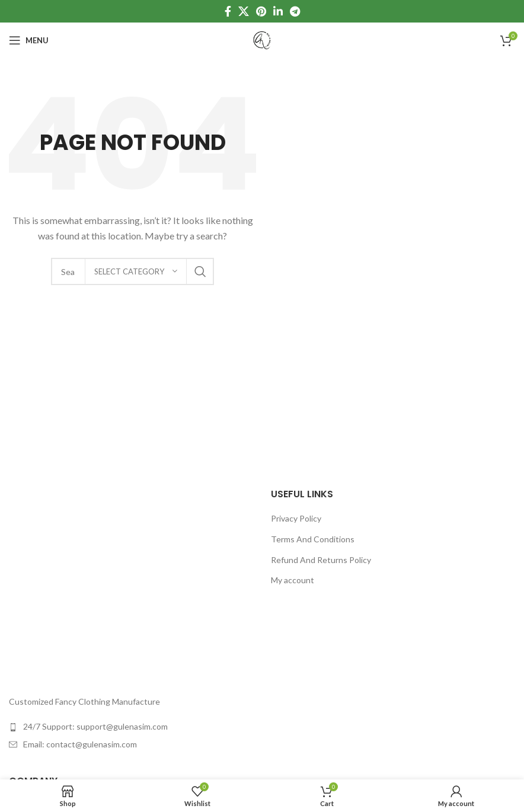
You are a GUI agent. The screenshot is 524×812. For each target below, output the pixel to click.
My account (293, 580)
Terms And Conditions (313, 539)
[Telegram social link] (295, 11)
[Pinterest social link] (261, 11)
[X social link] (244, 11)
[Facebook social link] (228, 11)
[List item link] (131, 727)
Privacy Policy (296, 518)
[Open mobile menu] (29, 40)
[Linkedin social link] (278, 11)
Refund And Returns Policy (321, 560)
